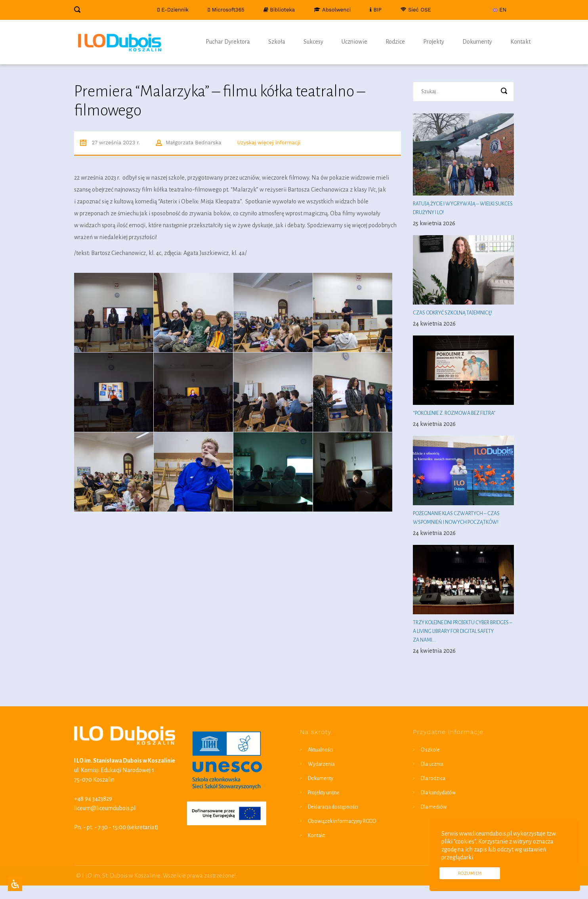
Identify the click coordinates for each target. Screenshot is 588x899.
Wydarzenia (321, 764)
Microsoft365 (226, 10)
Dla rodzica (433, 778)
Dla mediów (434, 807)
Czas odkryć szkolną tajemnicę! (453, 313)
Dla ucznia (432, 764)
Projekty (434, 42)
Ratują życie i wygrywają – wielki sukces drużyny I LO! (463, 208)
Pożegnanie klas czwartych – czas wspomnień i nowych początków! (456, 518)
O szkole (430, 750)
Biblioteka (279, 10)
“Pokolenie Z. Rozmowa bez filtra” (454, 413)
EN (500, 10)
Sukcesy (313, 42)
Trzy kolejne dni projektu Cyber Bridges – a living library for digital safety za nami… (463, 631)
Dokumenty (477, 42)
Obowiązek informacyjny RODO (342, 821)
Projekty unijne (324, 793)
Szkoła (277, 42)
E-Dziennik (173, 10)
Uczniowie (354, 42)
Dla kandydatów (438, 793)
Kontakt (520, 42)
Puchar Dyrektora (228, 42)
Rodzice (395, 42)
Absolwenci (332, 10)
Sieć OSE (416, 10)
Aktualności (321, 750)
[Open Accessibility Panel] (15, 884)
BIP (376, 10)
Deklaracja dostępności (333, 807)
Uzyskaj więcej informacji (269, 143)
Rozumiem (470, 873)
